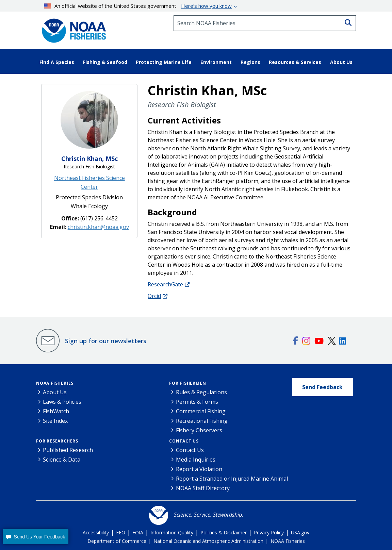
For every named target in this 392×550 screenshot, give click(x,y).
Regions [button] (250, 62)
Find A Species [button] (57, 62)
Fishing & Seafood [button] (105, 62)
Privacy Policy (269, 532)
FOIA (138, 532)
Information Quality (172, 532)
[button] (36, 537)
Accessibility (96, 532)
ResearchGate (165, 284)
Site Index (55, 421)
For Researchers (57, 441)
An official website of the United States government (138, 6)
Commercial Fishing (201, 411)
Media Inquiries (196, 460)
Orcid (154, 296)
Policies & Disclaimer (224, 532)
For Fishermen (187, 383)
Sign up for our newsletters (106, 341)
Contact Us (184, 441)
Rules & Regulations (201, 392)
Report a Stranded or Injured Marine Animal (232, 479)
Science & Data (62, 460)
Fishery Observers (199, 430)
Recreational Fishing (202, 421)
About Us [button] (341, 62)
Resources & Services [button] (295, 62)
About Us (55, 392)
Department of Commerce (117, 541)
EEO (121, 532)
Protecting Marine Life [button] (164, 62)
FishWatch (56, 411)
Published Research (68, 450)
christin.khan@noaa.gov (98, 227)
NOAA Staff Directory (203, 488)
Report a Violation (199, 469)
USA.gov (300, 532)
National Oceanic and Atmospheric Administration (208, 541)
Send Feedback (322, 387)
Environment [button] (216, 62)
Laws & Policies (62, 402)
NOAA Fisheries (55, 383)
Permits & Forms (197, 402)
